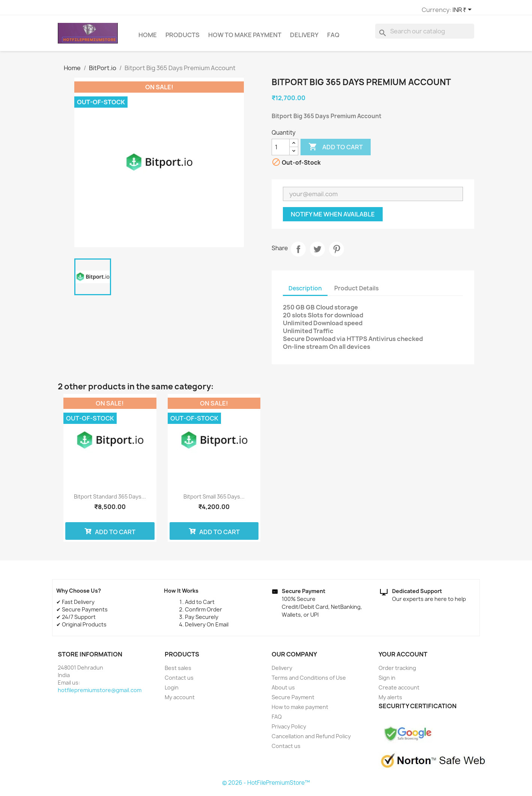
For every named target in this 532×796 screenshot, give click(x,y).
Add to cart (336, 150)
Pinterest (337, 252)
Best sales (178, 671)
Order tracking (397, 671)
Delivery (304, 38)
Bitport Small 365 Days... (214, 500)
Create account (399, 691)
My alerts (390, 701)
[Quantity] (281, 150)
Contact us (179, 681)
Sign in (387, 681)
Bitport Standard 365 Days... (110, 500)
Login (172, 691)
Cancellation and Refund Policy (311, 740)
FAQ (333, 38)
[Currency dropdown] (371, 10)
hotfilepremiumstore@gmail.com (100, 693)
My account (180, 701)
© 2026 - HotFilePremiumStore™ (266, 786)
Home (148, 38)
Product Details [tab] (356, 292)
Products (183, 38)
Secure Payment (293, 701)
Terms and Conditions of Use (309, 681)
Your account (403, 658)
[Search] (425, 35)
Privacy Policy (289, 730)
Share (298, 252)
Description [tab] (305, 292)
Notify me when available (333, 218)
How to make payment (245, 38)
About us (283, 691)
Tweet (317, 252)
